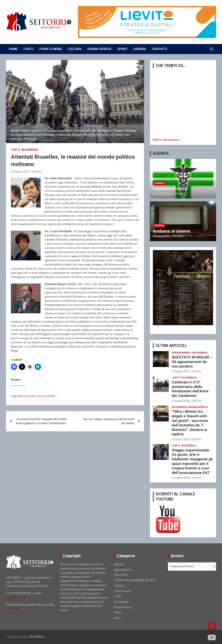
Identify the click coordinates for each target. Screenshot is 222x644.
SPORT (122, 49)
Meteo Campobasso (166, 140)
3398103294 (15, 609)
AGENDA (140, 49)
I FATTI (29, 49)
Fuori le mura (123, 591)
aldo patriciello (27, 396)
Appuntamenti (181, 353)
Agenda (159, 183)
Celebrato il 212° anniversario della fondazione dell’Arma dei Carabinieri (190, 389)
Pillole (118, 612)
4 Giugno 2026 (162, 236)
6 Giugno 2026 (162, 194)
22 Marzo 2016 (20, 172)
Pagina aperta (198, 407)
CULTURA (75, 49)
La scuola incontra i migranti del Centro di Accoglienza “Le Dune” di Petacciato (41, 421)
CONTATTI (159, 49)
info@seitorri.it (16, 597)
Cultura (119, 586)
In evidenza (30, 150)
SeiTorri (37, 172)
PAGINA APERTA (100, 49)
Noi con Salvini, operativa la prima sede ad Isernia (109, 421)
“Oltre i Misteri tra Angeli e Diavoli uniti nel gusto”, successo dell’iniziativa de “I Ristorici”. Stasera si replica (190, 423)
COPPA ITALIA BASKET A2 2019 (135, 580)
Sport (118, 618)
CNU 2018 (121, 575)
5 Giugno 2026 (181, 478)
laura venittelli (46, 396)
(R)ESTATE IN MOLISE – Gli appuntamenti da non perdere (192, 362)
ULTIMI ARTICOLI (171, 346)
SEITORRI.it (37, 637)
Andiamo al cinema (172, 231)
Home (13, 49)
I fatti (15, 150)
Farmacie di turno (170, 189)
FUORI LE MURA (51, 49)
